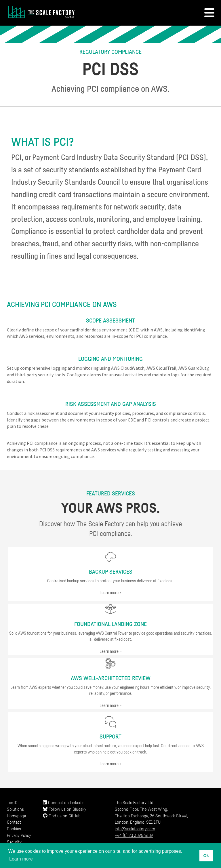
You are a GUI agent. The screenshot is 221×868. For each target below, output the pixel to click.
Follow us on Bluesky (65, 809)
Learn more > (111, 592)
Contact (14, 822)
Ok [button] (206, 856)
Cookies (14, 829)
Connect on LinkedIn (64, 802)
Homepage (16, 816)
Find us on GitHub (62, 816)
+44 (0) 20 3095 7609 (134, 835)
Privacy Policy (19, 835)
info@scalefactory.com (135, 829)
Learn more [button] (21, 859)
